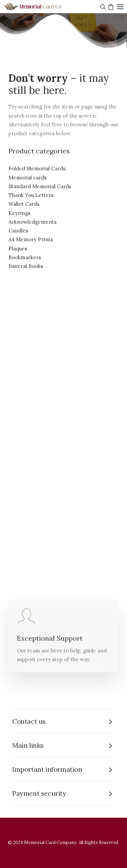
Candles (18, 231)
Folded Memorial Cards (37, 168)
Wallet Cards (24, 204)
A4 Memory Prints (31, 239)
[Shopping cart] (110, 7)
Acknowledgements (33, 222)
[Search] (102, 7)
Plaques (18, 249)
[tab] (63, 721)
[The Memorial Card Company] (41, 7)
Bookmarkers (25, 257)
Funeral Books (26, 266)
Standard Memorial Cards (40, 186)
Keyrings (19, 213)
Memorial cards (27, 178)
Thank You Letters (31, 195)
